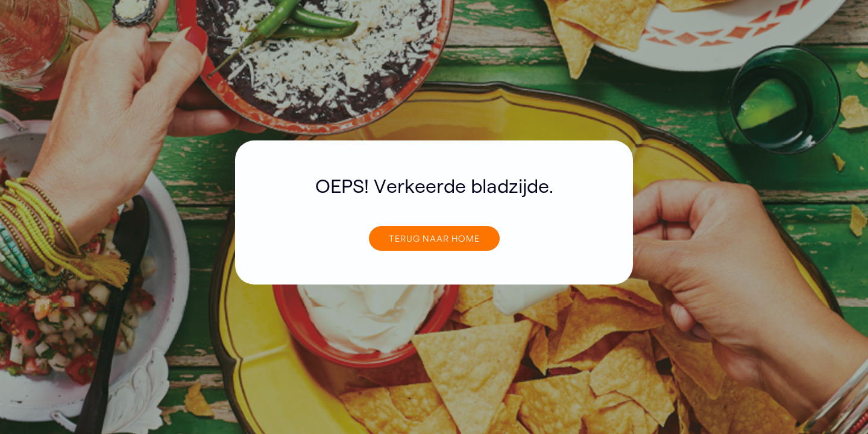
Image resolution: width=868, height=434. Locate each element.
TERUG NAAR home (434, 238)
